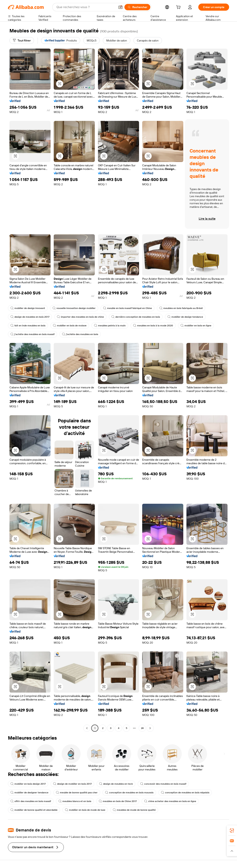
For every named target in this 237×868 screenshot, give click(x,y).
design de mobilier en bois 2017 (72, 784)
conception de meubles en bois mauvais (129, 793)
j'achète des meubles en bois (80, 334)
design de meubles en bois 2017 (30, 317)
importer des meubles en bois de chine (80, 317)
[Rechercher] (137, 7)
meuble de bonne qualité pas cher (77, 793)
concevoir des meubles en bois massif (163, 784)
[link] (232, 830)
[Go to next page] (150, 728)
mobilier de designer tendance (29, 793)
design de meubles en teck (116, 784)
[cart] (179, 8)
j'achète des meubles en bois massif (32, 334)
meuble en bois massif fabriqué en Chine (127, 308)
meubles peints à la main (110, 326)
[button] (120, 7)
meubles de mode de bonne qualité (134, 810)
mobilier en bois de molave (70, 326)
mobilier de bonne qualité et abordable (34, 810)
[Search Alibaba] (86, 7)
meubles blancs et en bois (75, 801)
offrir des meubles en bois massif (31, 801)
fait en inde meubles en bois (28, 326)
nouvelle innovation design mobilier (74, 308)
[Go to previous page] (87, 728)
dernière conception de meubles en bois (136, 317)
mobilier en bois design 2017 (28, 784)
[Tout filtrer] (22, 40)
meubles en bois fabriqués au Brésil (181, 308)
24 (142, 728)
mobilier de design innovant (28, 308)
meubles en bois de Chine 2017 (118, 801)
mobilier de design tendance (185, 317)
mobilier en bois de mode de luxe (85, 810)
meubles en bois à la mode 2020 (153, 326)
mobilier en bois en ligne (196, 326)
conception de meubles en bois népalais (185, 793)
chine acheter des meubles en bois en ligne (170, 801)
